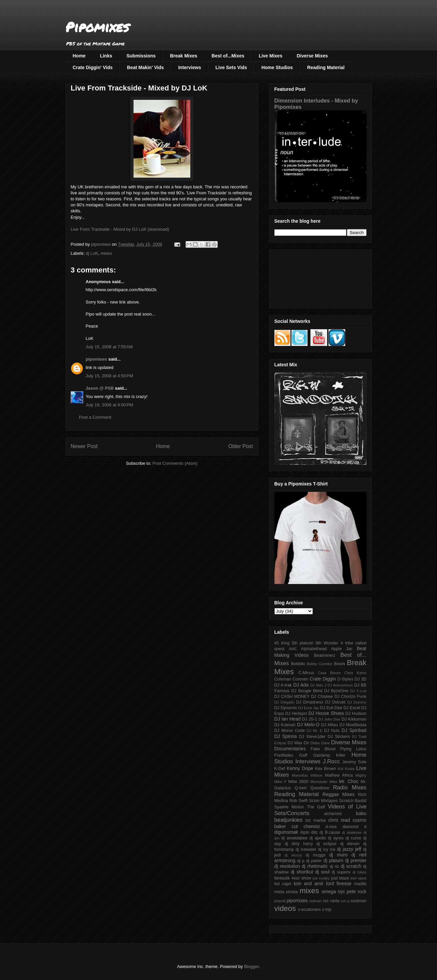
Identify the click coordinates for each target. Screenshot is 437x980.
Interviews (190, 67)
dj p (301, 861)
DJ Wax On (298, 743)
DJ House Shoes (326, 713)
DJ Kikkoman (354, 719)
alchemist (333, 814)
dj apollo (318, 838)
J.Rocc (331, 761)
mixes (106, 253)
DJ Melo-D (308, 725)
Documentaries (290, 749)
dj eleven (350, 844)
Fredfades (284, 755)
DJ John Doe (330, 719)
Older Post (241, 446)
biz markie (316, 820)
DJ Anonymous (340, 685)
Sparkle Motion (289, 807)
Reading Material (326, 67)
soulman (359, 901)
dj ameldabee (294, 838)
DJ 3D (361, 679)
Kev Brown (326, 769)
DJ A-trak (283, 685)
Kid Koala (346, 769)
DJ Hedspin (296, 714)
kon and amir (309, 884)
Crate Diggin (323, 679)
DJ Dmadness (310, 702)
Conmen (300, 679)
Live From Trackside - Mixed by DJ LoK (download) (120, 229)
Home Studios (277, 67)
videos (285, 908)
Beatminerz (325, 655)
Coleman (283, 679)
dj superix (341, 872)
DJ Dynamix (286, 708)
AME (293, 649)
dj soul (322, 872)
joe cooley (321, 878)
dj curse (353, 838)
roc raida (331, 901)
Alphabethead (314, 649)
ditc (314, 832)
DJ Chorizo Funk (351, 697)
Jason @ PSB (100, 388)
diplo (305, 832)
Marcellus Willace (307, 775)
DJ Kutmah (285, 725)
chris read (339, 820)
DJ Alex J (318, 685)
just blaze (340, 878)
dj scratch (351, 866)
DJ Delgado (285, 702)
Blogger (251, 966)
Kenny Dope (300, 768)
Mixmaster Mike (324, 782)
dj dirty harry (299, 844)
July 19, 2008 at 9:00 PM (110, 405)
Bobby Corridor (320, 664)
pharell (280, 901)
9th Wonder (327, 643)
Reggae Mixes (339, 794)
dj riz (334, 866)
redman (315, 901)
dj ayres (336, 838)
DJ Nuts (332, 731)
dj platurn (333, 860)
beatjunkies (289, 820)
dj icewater (306, 849)
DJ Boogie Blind (307, 691)
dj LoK (92, 253)
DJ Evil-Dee (331, 708)
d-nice (331, 827)
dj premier (356, 860)
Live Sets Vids (231, 67)
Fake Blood (323, 749)
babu (361, 813)
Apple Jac (342, 649)
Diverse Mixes (312, 56)
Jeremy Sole (354, 762)
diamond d (355, 827)
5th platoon (303, 643)
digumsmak (286, 832)
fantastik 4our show (293, 878)
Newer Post (84, 446)
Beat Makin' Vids (145, 67)
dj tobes (360, 872)
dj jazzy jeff (349, 849)
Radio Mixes (350, 788)
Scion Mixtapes (323, 801)
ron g (345, 901)
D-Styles (345, 679)
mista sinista (286, 892)
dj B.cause (330, 832)
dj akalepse (352, 832)
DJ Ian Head (288, 719)
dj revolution (287, 866)
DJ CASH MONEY (292, 697)
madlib (360, 884)
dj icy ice (327, 849)
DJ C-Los (358, 691)
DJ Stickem (339, 737)
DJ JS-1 (310, 719)
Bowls (340, 664)
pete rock (356, 892)
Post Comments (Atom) (175, 463)
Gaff (303, 755)
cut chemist (306, 826)
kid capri (283, 884)
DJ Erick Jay (308, 708)
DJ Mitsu (330, 725)
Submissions (141, 56)
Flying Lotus (353, 749)
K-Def (280, 769)
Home (79, 56)
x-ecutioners (309, 910)
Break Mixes (184, 56)
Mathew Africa (339, 775)
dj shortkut (302, 872)
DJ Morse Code (290, 731)
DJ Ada (301, 685)
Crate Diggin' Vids (93, 67)
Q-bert (300, 788)
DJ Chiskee (322, 697)
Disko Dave (320, 743)
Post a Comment (95, 417)
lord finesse (339, 884)
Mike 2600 (298, 782)
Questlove (320, 788)
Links (106, 56)
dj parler (314, 861)
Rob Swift (299, 801)
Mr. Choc (349, 781)
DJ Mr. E (315, 731)
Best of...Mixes (228, 56)
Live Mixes (271, 56)
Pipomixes (97, 27)
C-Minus (306, 673)
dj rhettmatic (315, 866)
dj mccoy (293, 855)
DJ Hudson (356, 714)
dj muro (338, 855)
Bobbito (298, 664)
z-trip (327, 910)
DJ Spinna (286, 736)
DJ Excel (352, 708)
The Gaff (316, 807)
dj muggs (316, 855)
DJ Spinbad (354, 730)
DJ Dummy (357, 702)
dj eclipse (326, 844)
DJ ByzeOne (336, 691)
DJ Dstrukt (335, 702)
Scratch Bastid (353, 801)
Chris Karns (355, 673)
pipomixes (96, 359)
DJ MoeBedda (353, 725)
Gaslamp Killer (329, 755)
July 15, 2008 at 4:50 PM (110, 376)
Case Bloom (329, 673)
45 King (282, 643)
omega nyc (333, 892)
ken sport (358, 878)
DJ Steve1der (312, 737)
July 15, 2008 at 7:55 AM (109, 347)
